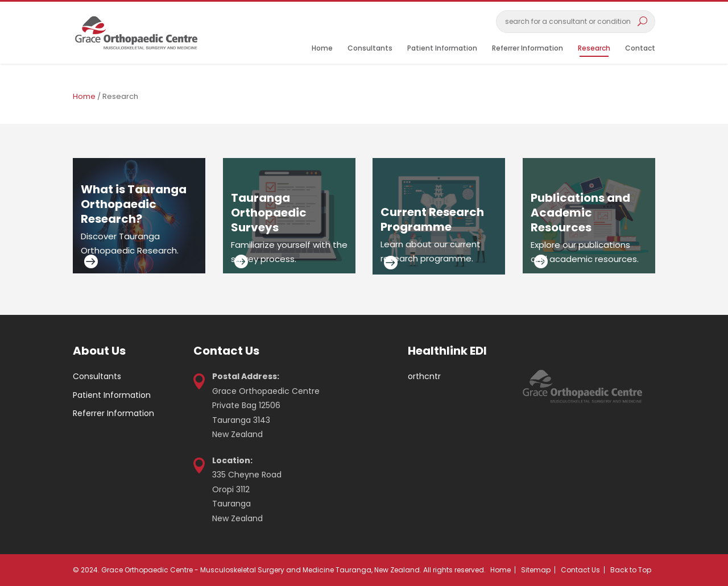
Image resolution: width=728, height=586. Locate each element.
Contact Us (580, 570)
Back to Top (631, 570)
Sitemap (536, 570)
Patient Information (442, 49)
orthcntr (424, 376)
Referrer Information (528, 49)
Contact (640, 49)
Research (594, 49)
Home (322, 49)
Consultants (370, 49)
